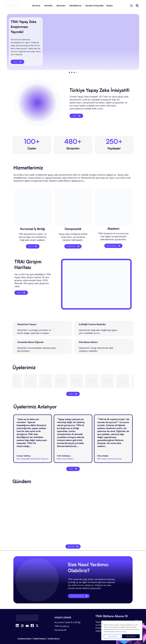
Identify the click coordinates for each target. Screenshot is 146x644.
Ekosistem (61, 6)
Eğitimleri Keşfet (113, 246)
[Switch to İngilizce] (131, 6)
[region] (122, 630)
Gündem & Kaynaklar (95, 6)
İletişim (110, 6)
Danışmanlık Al (73, 246)
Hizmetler (48, 6)
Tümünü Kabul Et (131, 636)
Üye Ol (33, 246)
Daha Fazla (73, 544)
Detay (21, 293)
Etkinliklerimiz (75, 6)
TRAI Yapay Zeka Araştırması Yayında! (23, 27)
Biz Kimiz (36, 6)
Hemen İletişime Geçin (81, 594)
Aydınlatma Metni (24, 636)
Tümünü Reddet (113, 636)
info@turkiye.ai (54, 636)
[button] (69, 72)
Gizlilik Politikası (40, 636)
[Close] (140, 622)
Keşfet (17, 62)
